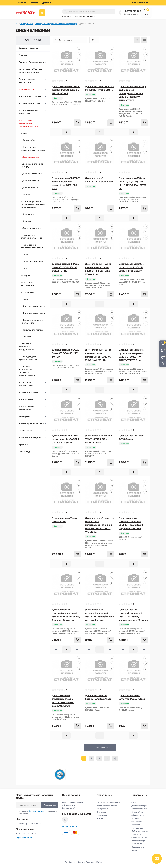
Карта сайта (137, 844)
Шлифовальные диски (34, 306)
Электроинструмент (31, 103)
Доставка (47, 3)
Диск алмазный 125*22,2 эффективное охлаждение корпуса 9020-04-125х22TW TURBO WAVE (132, 93)
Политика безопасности (38, 811)
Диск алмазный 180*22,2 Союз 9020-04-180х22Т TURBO (66, 353)
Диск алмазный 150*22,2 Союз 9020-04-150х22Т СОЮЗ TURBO (65, 267)
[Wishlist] (79, 55)
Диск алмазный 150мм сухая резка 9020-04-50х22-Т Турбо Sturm (131, 267)
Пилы (25, 269)
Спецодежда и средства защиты (28, 358)
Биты (25, 133)
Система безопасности (32, 62)
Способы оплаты (139, 809)
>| (115, 758)
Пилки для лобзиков (33, 262)
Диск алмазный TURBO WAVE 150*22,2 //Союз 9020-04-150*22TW (98, 439)
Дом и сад (24, 452)
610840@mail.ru (69, 826)
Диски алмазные (31, 157)
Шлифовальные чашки (34, 313)
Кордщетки (28, 214)
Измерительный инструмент (28, 112)
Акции (134, 850)
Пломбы (27, 337)
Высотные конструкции (26, 384)
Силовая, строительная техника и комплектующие (28, 371)
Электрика (25, 416)
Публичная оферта (140, 831)
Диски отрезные (31, 181)
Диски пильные (30, 188)
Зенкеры (27, 195)
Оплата (35, 3)
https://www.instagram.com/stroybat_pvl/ (65, 820)
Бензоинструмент (30, 392)
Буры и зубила (30, 140)
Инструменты (27, 24)
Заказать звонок (132, 14)
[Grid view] (144, 40)
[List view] (137, 40)
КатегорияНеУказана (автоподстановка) (31, 71)
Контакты (23, 3)
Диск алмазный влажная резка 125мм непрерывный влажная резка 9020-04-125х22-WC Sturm (99, 525)
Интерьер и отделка (30, 438)
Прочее (23, 55)
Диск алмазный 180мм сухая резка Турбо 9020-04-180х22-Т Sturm (66, 439)
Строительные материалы (27, 81)
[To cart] (77, 123)
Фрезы (26, 299)
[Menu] (42, 13)
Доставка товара (139, 806)
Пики (25, 255)
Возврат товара (138, 841)
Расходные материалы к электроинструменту (56, 24)
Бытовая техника (28, 48)
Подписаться (50, 805)
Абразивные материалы (27, 408)
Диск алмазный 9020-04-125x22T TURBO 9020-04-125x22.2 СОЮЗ (66, 90)
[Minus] (56, 132)
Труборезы (28, 292)
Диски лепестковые (32, 174)
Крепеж (23, 445)
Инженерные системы (31, 423)
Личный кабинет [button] (140, 3)
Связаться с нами (139, 837)
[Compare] (79, 60)
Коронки (27, 221)
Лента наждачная (31, 228)
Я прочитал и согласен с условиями (38, 812)
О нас (134, 802)
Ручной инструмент (31, 96)
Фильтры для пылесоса (34, 330)
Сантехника (25, 431)
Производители (139, 847)
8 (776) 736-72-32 (133, 11)
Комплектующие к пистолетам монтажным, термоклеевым (33, 204)
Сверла (26, 275)
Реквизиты (136, 834)
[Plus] (77, 132)
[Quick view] (79, 49)
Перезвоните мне (24, 837)
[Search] (65, 11)
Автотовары (27, 399)
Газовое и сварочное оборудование (27, 347)
